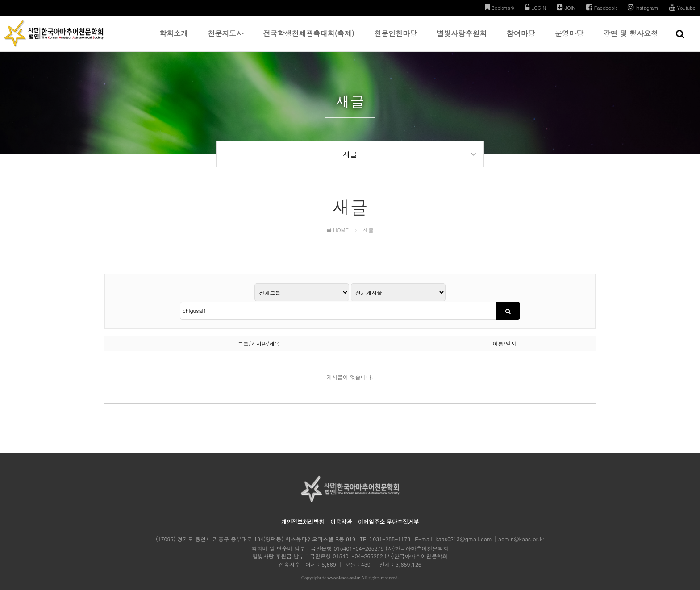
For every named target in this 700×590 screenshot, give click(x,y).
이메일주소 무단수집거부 (388, 509)
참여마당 (521, 40)
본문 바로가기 (0, 0)
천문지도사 (225, 40)
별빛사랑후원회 (462, 40)
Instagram (643, 7)
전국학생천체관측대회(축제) (309, 40)
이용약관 (341, 509)
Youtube (682, 7)
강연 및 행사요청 (631, 40)
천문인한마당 (396, 40)
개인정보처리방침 (303, 509)
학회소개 (174, 40)
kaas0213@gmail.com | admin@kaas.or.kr (490, 526)
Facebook (602, 7)
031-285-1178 (392, 526)
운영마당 (569, 40)
